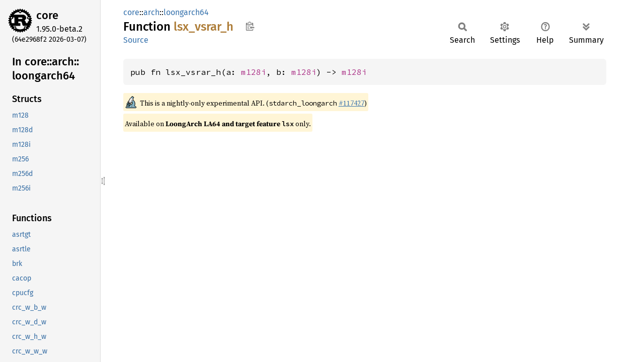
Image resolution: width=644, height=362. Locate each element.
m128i (254, 72)
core (47, 15)
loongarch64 (186, 12)
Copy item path (250, 26)
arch (151, 12)
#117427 (351, 103)
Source (136, 40)
